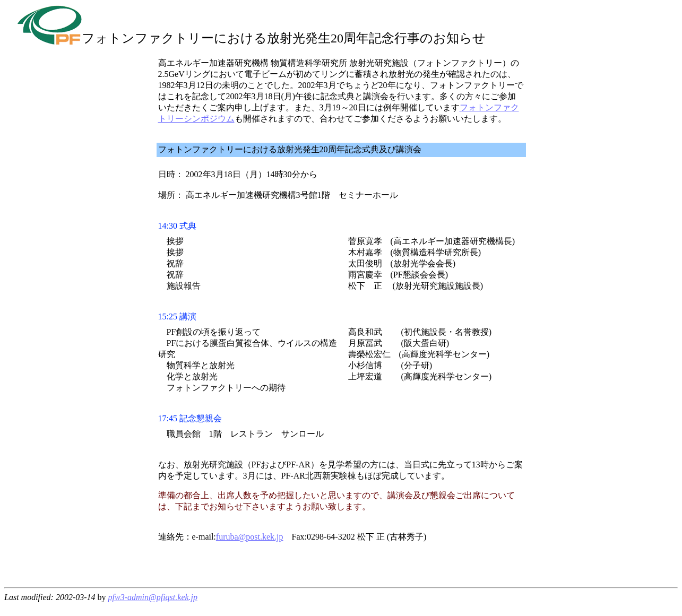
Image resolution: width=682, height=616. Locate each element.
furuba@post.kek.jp (250, 537)
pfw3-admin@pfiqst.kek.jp (153, 597)
